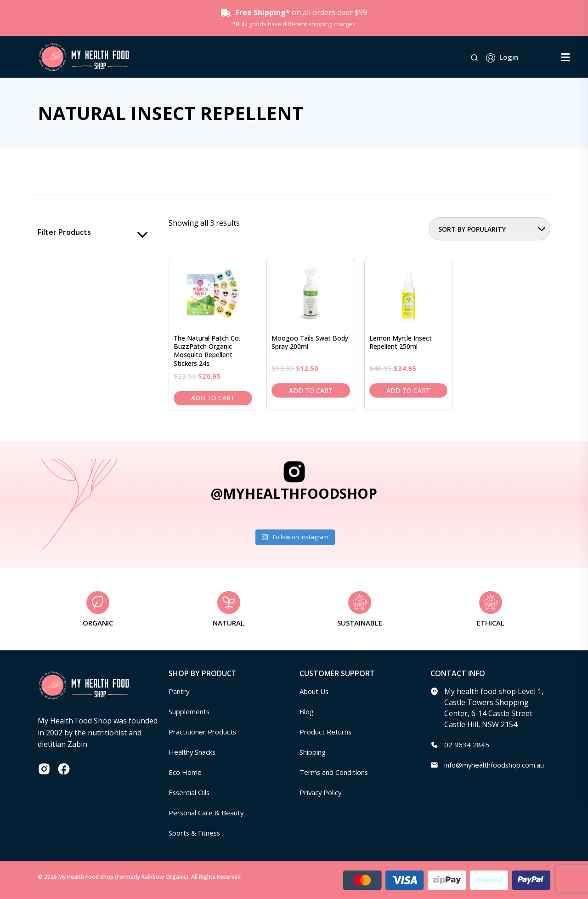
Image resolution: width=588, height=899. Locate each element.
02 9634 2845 (467, 745)
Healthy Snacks (195, 752)
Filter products (64, 233)
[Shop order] (489, 229)
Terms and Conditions (338, 772)
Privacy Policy (322, 792)
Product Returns (328, 732)
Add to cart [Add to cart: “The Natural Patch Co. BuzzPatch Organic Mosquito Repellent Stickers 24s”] (213, 398)
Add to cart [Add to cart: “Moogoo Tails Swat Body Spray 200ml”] (311, 390)
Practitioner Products (205, 732)
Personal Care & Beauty (209, 813)
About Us (316, 691)
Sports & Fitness (197, 833)
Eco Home (186, 772)
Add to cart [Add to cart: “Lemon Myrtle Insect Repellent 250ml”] (408, 390)
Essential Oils (191, 792)
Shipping (315, 752)
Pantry (180, 691)
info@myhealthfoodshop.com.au (500, 765)
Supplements (191, 711)
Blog (308, 711)
